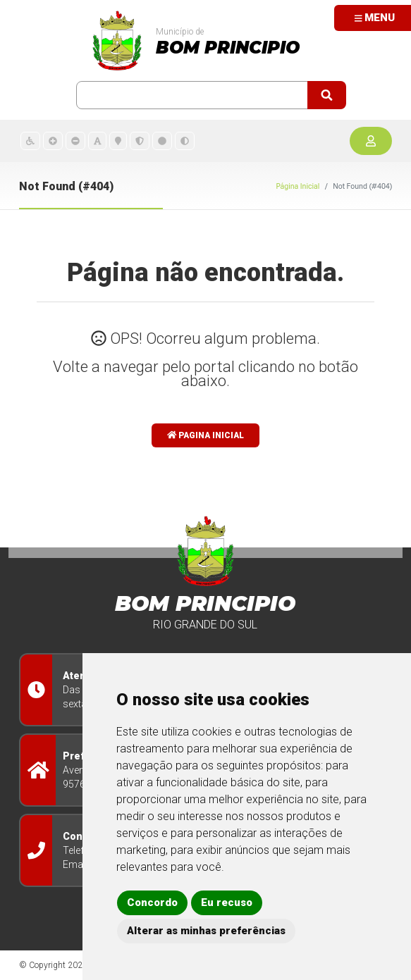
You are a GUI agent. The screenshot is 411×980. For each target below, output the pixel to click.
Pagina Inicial (206, 435)
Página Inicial (297, 186)
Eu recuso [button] (227, 903)
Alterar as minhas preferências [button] (206, 931)
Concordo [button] (152, 903)
